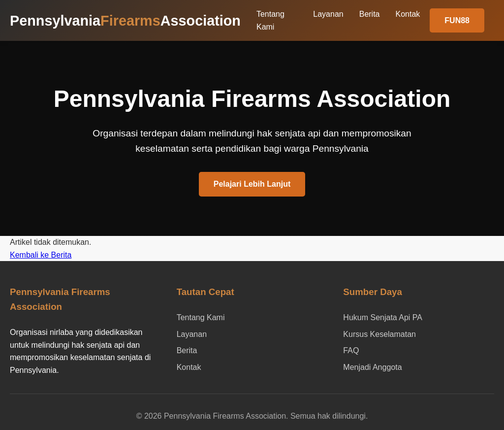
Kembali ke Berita (41, 255)
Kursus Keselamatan (379, 334)
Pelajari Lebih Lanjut (252, 184)
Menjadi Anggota (372, 367)
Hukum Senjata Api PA (383, 317)
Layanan (328, 14)
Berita (370, 14)
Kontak (408, 14)
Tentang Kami (201, 317)
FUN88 (457, 20)
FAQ (351, 350)
